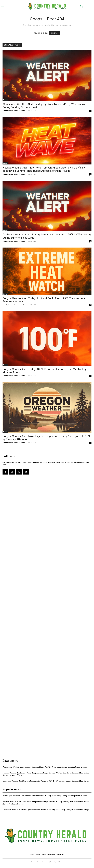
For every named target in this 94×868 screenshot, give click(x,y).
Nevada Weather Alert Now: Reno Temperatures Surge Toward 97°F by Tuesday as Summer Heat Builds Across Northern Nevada (44, 169)
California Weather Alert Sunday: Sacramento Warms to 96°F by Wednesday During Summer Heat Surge (46, 781)
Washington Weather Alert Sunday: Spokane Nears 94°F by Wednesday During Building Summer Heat (45, 767)
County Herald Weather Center (14, 111)
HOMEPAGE (55, 33)
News (5, 100)
